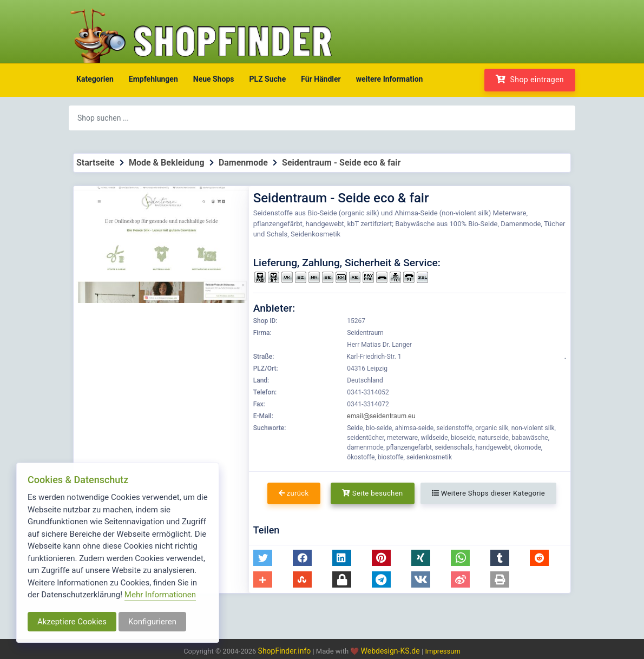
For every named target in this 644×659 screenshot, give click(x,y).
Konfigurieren (152, 622)
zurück (294, 493)
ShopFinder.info (285, 651)
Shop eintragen (530, 79)
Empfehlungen (153, 79)
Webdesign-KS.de (392, 651)
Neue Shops (214, 79)
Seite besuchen (373, 493)
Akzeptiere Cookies (72, 622)
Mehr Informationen (160, 595)
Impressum (442, 651)
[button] (263, 558)
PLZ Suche (268, 79)
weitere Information (390, 79)
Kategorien (95, 79)
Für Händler (321, 79)
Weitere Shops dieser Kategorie (488, 493)
